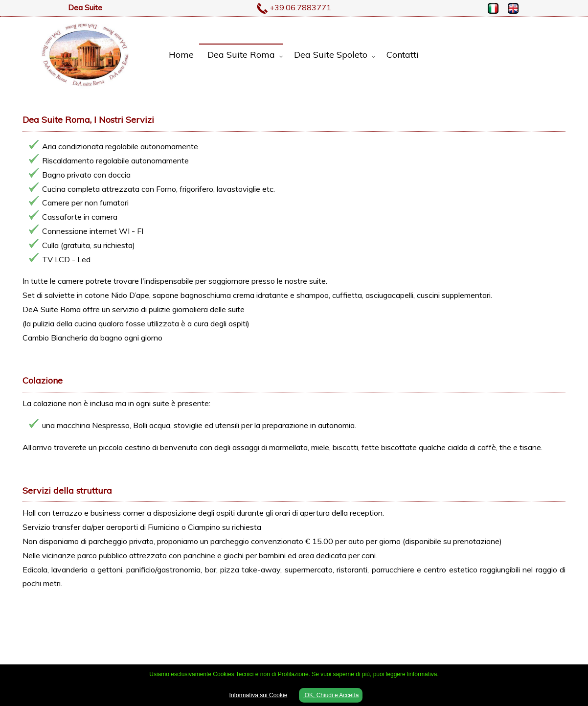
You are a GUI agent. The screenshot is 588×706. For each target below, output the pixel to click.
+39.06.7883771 (300, 7)
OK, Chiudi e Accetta (331, 695)
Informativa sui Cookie (259, 695)
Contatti (403, 55)
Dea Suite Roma (241, 55)
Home (181, 55)
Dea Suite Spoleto (331, 55)
